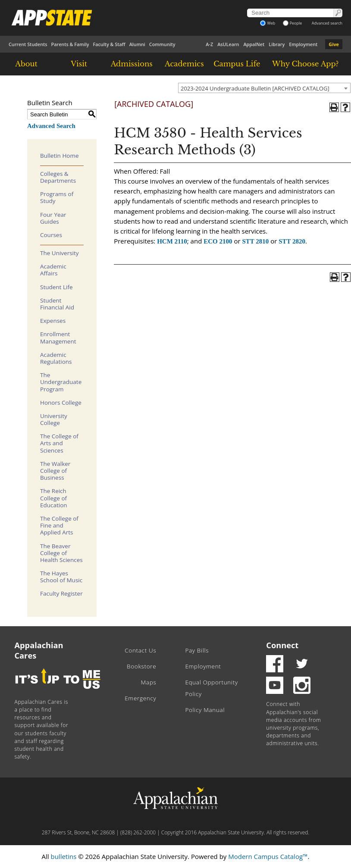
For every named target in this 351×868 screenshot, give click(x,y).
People (293, 23)
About (26, 64)
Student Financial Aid (57, 304)
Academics (184, 64)
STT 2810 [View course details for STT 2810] (255, 241)
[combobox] (264, 88)
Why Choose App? (305, 64)
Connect (282, 645)
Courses (51, 235)
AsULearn (228, 44)
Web (268, 23)
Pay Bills (197, 650)
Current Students (28, 44)
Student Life (56, 287)
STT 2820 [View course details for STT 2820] (292, 241)
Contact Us (140, 650)
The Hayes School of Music (61, 577)
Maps (149, 682)
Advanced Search (51, 126)
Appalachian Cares (39, 650)
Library (277, 44)
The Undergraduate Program (61, 382)
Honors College (61, 403)
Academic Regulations (56, 358)
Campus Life (237, 64)
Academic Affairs (53, 270)
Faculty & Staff (109, 44)
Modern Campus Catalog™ (268, 856)
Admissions (132, 64)
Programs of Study (57, 197)
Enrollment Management (58, 337)
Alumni (137, 44)
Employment (303, 44)
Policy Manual (205, 710)
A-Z (209, 44)
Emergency (140, 698)
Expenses (53, 321)
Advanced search (327, 23)
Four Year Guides (53, 218)
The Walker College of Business (55, 471)
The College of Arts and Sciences (59, 443)
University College (54, 419)
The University (60, 253)
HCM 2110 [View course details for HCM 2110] (172, 241)
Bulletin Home (60, 156)
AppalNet (254, 44)
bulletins (63, 856)
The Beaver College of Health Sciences (61, 553)
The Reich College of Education (54, 498)
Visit (79, 64)
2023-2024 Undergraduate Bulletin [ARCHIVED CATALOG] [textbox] (255, 88)
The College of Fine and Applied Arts (59, 525)
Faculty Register (61, 593)
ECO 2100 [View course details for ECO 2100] (218, 241)
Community (162, 44)
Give (334, 44)
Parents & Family (70, 44)
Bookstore (141, 666)
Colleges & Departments (58, 177)
